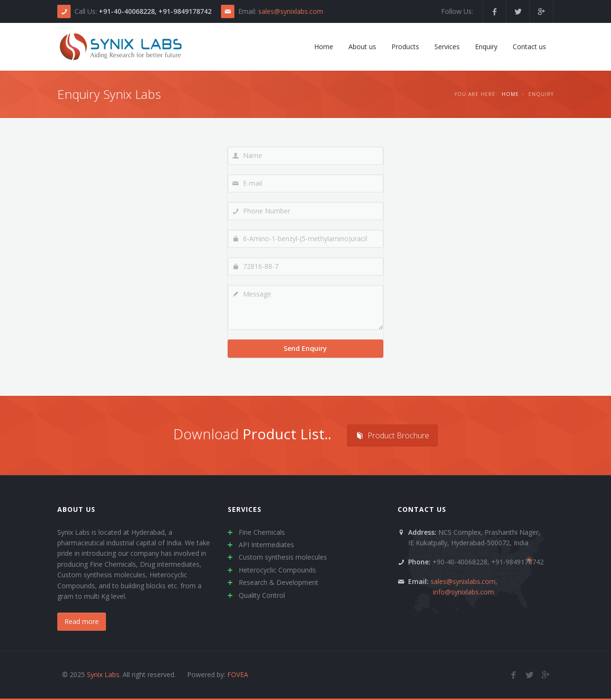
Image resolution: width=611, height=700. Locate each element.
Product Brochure (392, 435)
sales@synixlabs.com (291, 11)
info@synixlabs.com (464, 592)
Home (510, 94)
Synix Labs (103, 674)
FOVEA (238, 674)
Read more (82, 621)
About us (76, 509)
